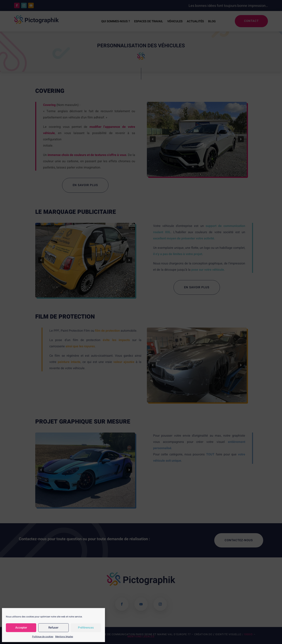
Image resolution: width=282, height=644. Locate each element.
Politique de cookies (43, 637)
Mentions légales (64, 637)
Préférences (86, 628)
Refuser (53, 628)
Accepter (21, 628)
